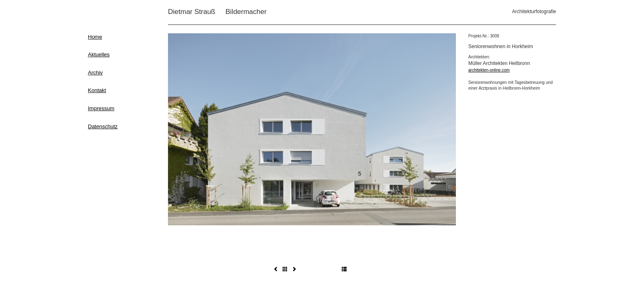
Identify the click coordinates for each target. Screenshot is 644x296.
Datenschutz (103, 126)
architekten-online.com (489, 70)
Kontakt (97, 90)
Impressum (101, 108)
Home (95, 37)
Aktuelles (99, 54)
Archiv (95, 73)
